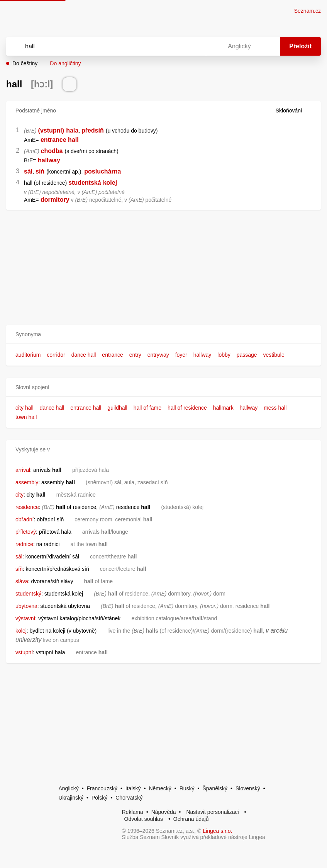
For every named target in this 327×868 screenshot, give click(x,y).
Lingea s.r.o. (217, 831)
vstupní (24, 652)
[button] (163, 334)
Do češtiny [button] (25, 63)
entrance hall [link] (60, 140)
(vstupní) (51, 130)
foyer (181, 355)
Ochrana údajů (191, 819)
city (19, 495)
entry (135, 355)
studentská (85, 183)
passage (247, 355)
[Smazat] (176, 46)
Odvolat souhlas (144, 819)
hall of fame (147, 408)
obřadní (25, 519)
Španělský (215, 788)
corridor (56, 355)
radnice (24, 544)
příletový (26, 532)
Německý (160, 788)
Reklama (133, 812)
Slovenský (248, 788)
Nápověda (164, 812)
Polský (99, 798)
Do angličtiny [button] (65, 63)
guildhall (117, 408)
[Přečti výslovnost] (69, 84)
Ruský (187, 788)
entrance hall (86, 408)
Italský (133, 788)
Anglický (69, 788)
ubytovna (26, 606)
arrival (23, 470)
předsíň (93, 130)
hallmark (223, 408)
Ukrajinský (71, 798)
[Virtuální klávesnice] (193, 46)
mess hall (275, 408)
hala (72, 130)
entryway (158, 355)
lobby (224, 355)
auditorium (28, 355)
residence (27, 507)
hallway (202, 355)
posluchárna (103, 171)
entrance (112, 355)
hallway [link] (49, 160)
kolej (110, 183)
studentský (28, 594)
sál (28, 171)
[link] (40, 140)
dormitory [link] (55, 200)
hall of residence (187, 408)
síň (40, 171)
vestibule (274, 355)
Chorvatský (129, 798)
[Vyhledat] (96, 46)
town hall (26, 417)
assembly (27, 482)
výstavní (25, 618)
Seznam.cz (308, 11)
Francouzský (102, 788)
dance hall (84, 355)
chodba (52, 151)
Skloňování (294, 111)
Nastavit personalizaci (212, 812)
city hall (25, 408)
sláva (22, 581)
